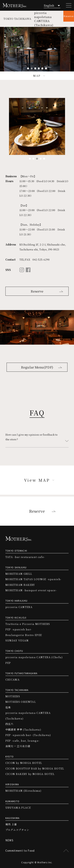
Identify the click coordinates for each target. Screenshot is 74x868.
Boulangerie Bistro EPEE (24, 635)
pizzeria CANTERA (19, 607)
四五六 (9, 724)
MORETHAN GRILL (19, 574)
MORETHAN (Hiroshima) (23, 791)
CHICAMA (13, 680)
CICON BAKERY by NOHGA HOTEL (30, 774)
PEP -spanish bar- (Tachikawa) (28, 735)
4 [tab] (39, 68)
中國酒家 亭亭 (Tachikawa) (23, 730)
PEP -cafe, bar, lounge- (23, 741)
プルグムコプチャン (17, 830)
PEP (8, 663)
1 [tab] (28, 68)
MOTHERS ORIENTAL (21, 702)
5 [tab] (42, 68)
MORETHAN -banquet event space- (31, 590)
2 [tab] (32, 68)
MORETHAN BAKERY (20, 585)
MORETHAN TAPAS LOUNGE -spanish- (34, 579)
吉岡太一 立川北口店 (18, 746)
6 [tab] (46, 68)
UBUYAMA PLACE (18, 808)
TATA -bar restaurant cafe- (25, 557)
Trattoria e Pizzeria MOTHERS (28, 624)
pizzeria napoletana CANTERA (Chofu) (34, 657)
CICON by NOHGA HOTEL (24, 763)
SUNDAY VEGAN (17, 640)
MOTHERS (13, 696)
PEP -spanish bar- (19, 629)
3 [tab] (35, 68)
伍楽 (8, 707)
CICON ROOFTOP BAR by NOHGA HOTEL (35, 768)
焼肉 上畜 (11, 824)
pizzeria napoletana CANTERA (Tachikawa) (28, 716)
